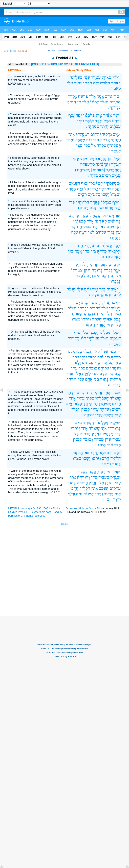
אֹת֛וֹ (104, 428)
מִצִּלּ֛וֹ (76, 319)
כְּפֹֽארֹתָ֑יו (84, 227)
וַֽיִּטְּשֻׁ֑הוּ (115, 308)
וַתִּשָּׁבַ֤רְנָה (90, 314)
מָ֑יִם (118, 374)
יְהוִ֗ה (90, 393)
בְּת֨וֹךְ (71, 483)
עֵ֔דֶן (86, 251)
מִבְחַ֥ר (99, 439)
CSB (41, 64)
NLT (89, 64)
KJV (60, 64)
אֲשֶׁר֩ (105, 352)
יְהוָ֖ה (78, 83)
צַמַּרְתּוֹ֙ (77, 270)
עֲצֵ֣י (76, 159)
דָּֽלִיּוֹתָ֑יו (83, 202)
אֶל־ (92, 96)
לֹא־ (91, 232)
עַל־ (116, 159)
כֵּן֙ (109, 159)
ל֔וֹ (119, 295)
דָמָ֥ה (83, 232)
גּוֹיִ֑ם (88, 289)
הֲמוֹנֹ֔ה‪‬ (89, 494)
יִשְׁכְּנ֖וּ (94, 333)
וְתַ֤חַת (116, 189)
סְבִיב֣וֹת (93, 140)
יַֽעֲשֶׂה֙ (71, 289)
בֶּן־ (116, 96)
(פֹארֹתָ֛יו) (83, 170)
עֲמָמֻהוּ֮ (95, 216)
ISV (66, 64)
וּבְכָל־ (83, 308)
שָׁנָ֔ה (87, 77)
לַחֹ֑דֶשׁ (105, 83)
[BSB (35, 64)
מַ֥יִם (93, 208)
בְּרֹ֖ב (95, 246)
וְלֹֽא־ (92, 357)
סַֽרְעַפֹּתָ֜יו (87, 164)
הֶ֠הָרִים (95, 308)
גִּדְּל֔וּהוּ (106, 134)
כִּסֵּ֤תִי (90, 398)
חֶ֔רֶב (75, 488)
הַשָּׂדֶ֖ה (108, 415)
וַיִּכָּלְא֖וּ (79, 404)
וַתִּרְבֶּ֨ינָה (103, 164)
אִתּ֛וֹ (103, 453)
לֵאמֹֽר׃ (115, 89)
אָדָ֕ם (109, 96)
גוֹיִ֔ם (78, 423)
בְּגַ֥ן (71, 251)
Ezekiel (13, 51)
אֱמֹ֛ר (100, 96)
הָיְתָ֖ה (104, 126)
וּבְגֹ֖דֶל (116, 477)
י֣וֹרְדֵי (75, 428)
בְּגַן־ (84, 216)
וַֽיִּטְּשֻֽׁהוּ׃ (88, 325)
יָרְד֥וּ (95, 453)
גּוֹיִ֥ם (91, 194)
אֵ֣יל (95, 289)
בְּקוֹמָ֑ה (97, 270)
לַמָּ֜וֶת (86, 374)
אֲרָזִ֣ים (114, 216)
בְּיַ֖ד (102, 289)
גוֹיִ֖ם (79, 303)
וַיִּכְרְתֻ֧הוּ (111, 303)
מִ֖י (79, 102)
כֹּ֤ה (109, 265)
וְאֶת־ (70, 140)
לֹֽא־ (105, 216)
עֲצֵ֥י (79, 145)
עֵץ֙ (118, 232)
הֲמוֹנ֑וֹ (95, 102)
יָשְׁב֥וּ (86, 458)
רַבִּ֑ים (116, 409)
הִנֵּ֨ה (116, 115)
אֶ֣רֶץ (70, 374)
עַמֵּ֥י (110, 325)
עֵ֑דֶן (94, 477)
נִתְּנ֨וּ (95, 374)
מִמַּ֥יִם (116, 175)
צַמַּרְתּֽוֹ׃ (92, 126)
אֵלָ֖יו (74, 232)
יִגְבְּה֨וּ (88, 352)
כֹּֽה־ (115, 393)
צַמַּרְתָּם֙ (115, 363)
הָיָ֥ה (96, 83)
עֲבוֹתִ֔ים (100, 276)
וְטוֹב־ (88, 439)
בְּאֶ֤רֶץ (96, 434)
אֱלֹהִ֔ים (101, 232)
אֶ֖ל (94, 145)
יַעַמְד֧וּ (115, 368)
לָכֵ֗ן (115, 265)
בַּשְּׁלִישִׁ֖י (76, 77)
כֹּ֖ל (87, 189)
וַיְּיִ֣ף (116, 202)
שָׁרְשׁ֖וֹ (109, 208)
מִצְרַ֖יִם (115, 102)
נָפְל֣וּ (117, 314)
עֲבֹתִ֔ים (115, 126)
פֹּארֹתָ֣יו (93, 338)
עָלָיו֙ (81, 398)
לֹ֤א (104, 221)
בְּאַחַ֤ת (107, 77)
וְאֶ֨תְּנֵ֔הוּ (112, 289)
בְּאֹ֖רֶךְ (95, 202)
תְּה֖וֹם (95, 134)
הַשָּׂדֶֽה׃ (115, 151)
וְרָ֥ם (90, 276)
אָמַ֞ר (107, 393)
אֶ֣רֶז (99, 115)
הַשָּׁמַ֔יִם (74, 183)
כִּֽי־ (72, 202)
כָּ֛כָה (92, 472)
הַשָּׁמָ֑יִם (115, 338)
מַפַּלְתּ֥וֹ (105, 333)
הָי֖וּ (95, 227)
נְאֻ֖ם (79, 494)
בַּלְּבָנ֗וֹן (89, 115)
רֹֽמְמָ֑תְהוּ (83, 134)
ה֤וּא (118, 494)
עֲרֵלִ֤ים (115, 488)
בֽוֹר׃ (116, 385)
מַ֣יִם (116, 134)
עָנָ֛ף (72, 115)
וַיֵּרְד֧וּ (86, 319)
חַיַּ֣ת (80, 189)
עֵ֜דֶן (108, 483)
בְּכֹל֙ (117, 319)
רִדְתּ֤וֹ (71, 393)
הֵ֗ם (109, 453)
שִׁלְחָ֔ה (102, 145)
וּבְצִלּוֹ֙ (116, 194)
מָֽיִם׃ (101, 445)
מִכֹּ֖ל (84, 159)
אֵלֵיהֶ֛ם (104, 368)
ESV (48, 64)
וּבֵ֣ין (80, 121)
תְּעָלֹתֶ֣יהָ (114, 145)
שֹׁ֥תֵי (110, 445)
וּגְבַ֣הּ (99, 121)
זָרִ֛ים (99, 303)
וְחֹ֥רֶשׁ (116, 121)
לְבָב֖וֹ (81, 276)
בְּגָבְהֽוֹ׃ (114, 281)
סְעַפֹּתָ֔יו (80, 221)
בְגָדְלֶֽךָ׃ (114, 107)
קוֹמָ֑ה (89, 121)
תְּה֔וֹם (116, 404)
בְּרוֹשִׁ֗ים (114, 221)
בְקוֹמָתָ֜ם (75, 352)
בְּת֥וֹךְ (116, 464)
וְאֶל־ (104, 102)
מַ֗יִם (100, 357)
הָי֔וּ (83, 338)
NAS (71, 64)
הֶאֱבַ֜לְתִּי (102, 398)
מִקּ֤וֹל (114, 423)
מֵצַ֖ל (107, 121)
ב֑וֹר (117, 434)
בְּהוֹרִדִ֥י (114, 428)
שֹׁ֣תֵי (74, 368)
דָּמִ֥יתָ (72, 102)
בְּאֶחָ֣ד (116, 83)
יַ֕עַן (77, 265)
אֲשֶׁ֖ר (78, 251)
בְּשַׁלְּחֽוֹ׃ (94, 175)
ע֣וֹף (84, 183)
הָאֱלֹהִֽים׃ (113, 257)
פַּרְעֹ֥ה (83, 96)
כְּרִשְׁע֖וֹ (110, 295)
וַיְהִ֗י (116, 77)
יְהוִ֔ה (84, 265)
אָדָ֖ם (89, 379)
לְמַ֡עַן (114, 352)
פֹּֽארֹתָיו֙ (105, 189)
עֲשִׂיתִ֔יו (106, 246)
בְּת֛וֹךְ (104, 379)
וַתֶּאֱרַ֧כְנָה (113, 170)
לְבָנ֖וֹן (77, 439)
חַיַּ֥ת (71, 338)
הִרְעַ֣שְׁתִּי (90, 423)
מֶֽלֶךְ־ (73, 96)
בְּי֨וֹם (81, 393)
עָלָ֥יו (99, 415)
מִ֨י (109, 472)
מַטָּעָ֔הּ (80, 140)
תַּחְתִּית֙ (85, 434)
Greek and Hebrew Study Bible (84, 509)
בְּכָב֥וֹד (82, 472)
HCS (54, 64)
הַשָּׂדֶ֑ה (116, 164)
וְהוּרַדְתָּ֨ (83, 477)
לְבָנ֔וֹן (85, 409)
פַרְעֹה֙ (109, 494)
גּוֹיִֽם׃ (106, 464)
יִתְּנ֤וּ (84, 357)
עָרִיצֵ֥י (89, 303)
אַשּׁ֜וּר (108, 115)
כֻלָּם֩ (103, 374)
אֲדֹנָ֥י (71, 494)
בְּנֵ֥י (96, 379)
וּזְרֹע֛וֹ (96, 458)
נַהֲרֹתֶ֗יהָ (114, 140)
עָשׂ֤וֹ (80, 289)
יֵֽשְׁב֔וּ (105, 194)
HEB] (95, 64)
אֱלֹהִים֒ (74, 216)
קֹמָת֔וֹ (93, 159)
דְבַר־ (87, 83)
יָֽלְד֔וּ (94, 189)
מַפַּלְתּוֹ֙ (103, 423)
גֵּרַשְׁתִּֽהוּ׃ (96, 295)
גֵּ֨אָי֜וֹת (72, 308)
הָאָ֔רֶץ (97, 319)
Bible (6, 51)
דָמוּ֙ (98, 221)
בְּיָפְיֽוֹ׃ (115, 238)
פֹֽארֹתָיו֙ (75, 314)
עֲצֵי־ (95, 251)
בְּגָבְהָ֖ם (92, 368)
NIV (83, 64)
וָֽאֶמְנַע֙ (106, 404)
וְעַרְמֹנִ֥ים (114, 227)
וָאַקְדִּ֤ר (105, 409)
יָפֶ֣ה (116, 246)
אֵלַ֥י (70, 83)
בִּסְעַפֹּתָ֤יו (112, 183)
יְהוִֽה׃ (116, 499)
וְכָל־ (75, 409)
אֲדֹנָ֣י (93, 265)
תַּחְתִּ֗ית (115, 379)
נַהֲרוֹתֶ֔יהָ (93, 404)
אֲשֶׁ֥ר (117, 270)
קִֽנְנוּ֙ (100, 183)
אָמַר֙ (102, 265)
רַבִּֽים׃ (81, 194)
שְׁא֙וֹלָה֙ (115, 398)
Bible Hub (64, 524)
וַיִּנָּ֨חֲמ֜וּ (108, 434)
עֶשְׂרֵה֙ (96, 77)
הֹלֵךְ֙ (104, 140)
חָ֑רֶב (105, 458)
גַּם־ (115, 453)
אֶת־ (72, 134)
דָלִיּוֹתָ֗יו (105, 314)
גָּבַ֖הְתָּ (108, 270)
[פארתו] (98, 170)
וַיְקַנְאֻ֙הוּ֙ (114, 251)
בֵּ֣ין (110, 276)
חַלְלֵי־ (115, 458)
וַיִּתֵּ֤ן (87, 270)
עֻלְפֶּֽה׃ (88, 415)
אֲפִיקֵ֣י (107, 319)
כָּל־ (87, 145)
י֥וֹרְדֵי (72, 379)
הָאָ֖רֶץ (101, 325)
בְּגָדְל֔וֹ (106, 202)
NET (78, 64)
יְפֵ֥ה (79, 115)
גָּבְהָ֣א (102, 159)
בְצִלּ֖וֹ (77, 458)
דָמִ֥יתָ (101, 472)
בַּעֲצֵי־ (104, 477)
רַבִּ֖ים (106, 175)
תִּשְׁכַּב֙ (104, 488)
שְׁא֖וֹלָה (94, 428)
